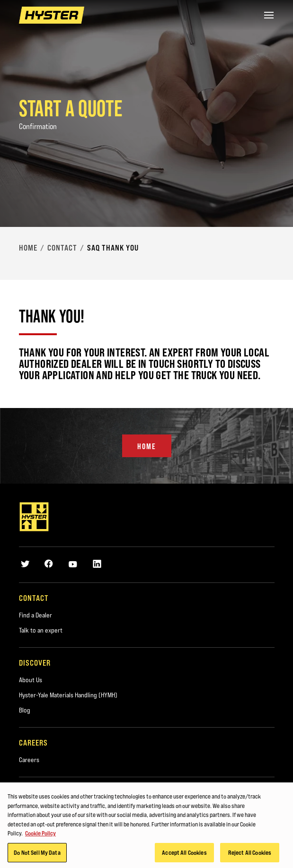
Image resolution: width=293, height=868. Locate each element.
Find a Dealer (36, 615)
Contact (62, 248)
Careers (29, 760)
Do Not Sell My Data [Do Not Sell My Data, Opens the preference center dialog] (37, 855)
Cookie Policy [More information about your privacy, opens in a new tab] (40, 836)
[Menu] (269, 15)
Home (28, 248)
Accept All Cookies (184, 855)
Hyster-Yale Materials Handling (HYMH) (68, 695)
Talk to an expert (41, 630)
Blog (25, 710)
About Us (31, 680)
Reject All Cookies (250, 855)
